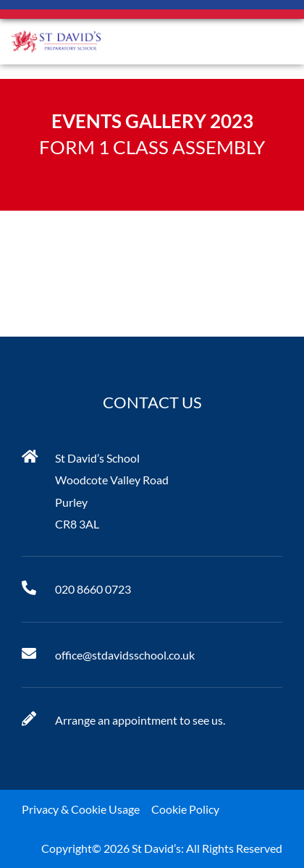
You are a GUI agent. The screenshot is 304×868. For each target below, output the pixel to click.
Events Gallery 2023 (152, 121)
